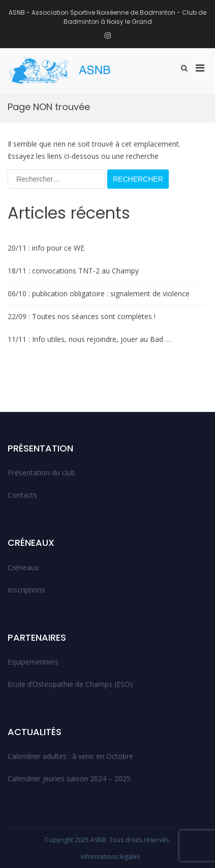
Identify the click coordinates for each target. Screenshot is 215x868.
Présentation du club (41, 473)
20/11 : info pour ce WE (46, 248)
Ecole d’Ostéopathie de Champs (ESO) (70, 684)
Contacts (22, 495)
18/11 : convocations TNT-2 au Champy (73, 271)
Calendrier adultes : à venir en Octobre (70, 756)
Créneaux (23, 567)
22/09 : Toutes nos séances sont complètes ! (82, 316)
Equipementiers (33, 662)
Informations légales (110, 857)
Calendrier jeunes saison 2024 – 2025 (69, 778)
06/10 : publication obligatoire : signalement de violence (99, 293)
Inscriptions (26, 590)
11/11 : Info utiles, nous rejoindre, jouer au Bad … (89, 339)
